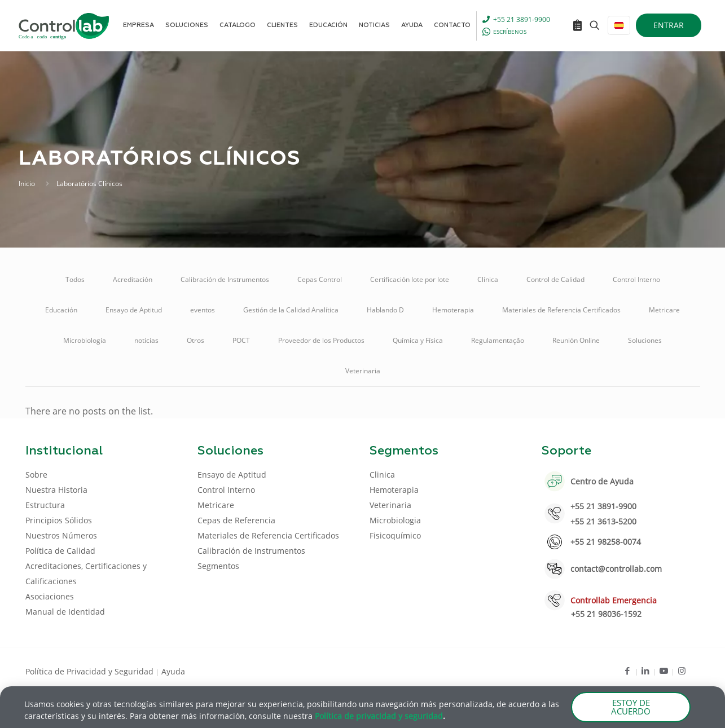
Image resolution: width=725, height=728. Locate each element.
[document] (362, 364)
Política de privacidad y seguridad (379, 717)
